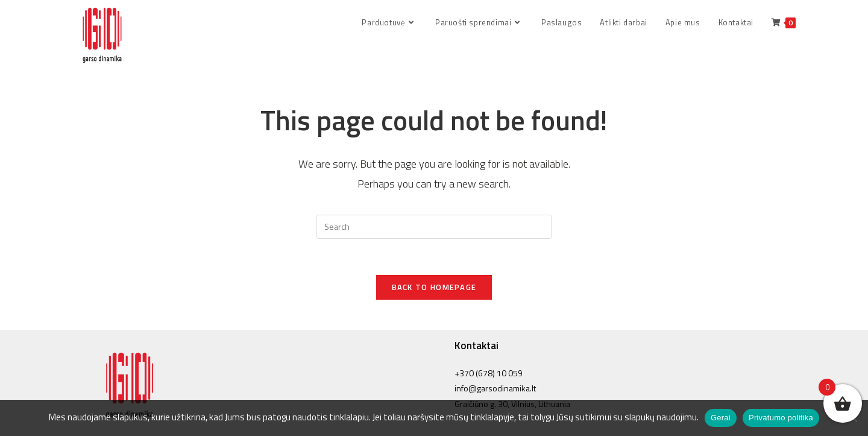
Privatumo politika (781, 418)
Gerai (721, 418)
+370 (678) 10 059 (489, 373)
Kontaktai (476, 346)
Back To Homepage (434, 287)
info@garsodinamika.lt (495, 388)
